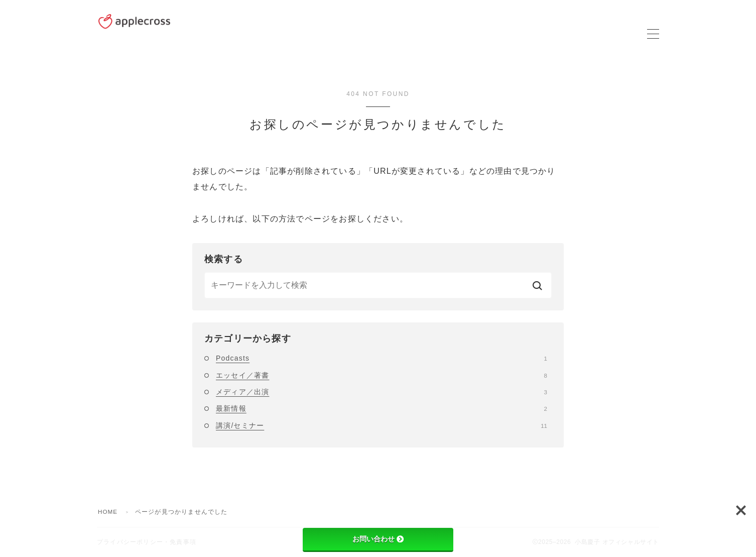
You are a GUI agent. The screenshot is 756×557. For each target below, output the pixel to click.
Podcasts (382, 358)
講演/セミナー (382, 425)
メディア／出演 (382, 392)
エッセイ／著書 (382, 375)
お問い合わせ (378, 539)
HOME (108, 512)
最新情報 (382, 408)
